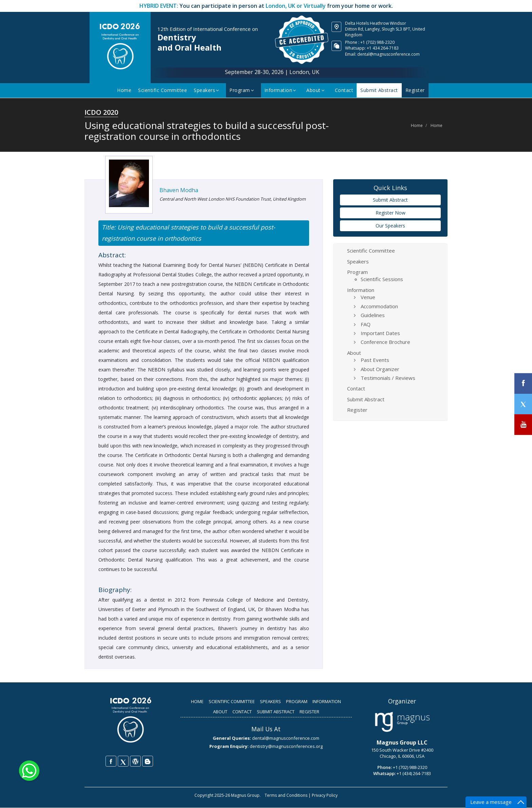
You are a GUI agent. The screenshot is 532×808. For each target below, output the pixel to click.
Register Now (391, 213)
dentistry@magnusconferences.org (286, 747)
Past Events (375, 360)
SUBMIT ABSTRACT (276, 712)
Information (282, 90)
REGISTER (309, 712)
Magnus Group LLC (402, 743)
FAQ (366, 325)
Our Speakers (390, 226)
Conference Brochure (385, 342)
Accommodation (379, 307)
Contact (345, 90)
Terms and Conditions (286, 796)
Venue (368, 297)
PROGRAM (297, 702)
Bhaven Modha (179, 190)
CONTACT (242, 712)
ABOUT (220, 712)
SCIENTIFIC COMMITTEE (232, 702)
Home (125, 90)
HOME (197, 702)
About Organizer (380, 369)
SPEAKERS (270, 702)
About (317, 90)
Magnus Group (245, 796)
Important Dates (380, 333)
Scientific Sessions (382, 279)
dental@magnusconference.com (388, 54)
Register (415, 90)
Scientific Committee (163, 90)
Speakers (208, 90)
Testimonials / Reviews (388, 378)
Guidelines (373, 315)
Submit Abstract (379, 90)
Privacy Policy (325, 796)
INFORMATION (327, 702)
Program (243, 90)
